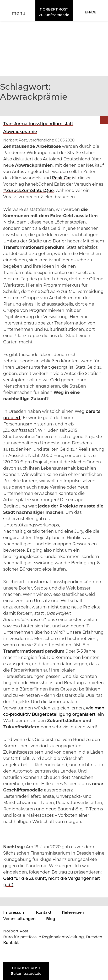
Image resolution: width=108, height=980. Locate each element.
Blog (51, 919)
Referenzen (73, 912)
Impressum (14, 912)
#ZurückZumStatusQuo (28, 191)
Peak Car (62, 178)
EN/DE (91, 12)
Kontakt (44, 912)
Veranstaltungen (19, 919)
